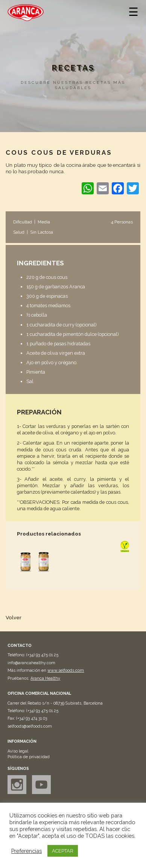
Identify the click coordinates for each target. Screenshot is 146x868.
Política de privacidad (29, 757)
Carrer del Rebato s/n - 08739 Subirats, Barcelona (55, 703)
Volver (14, 617)
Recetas (73, 68)
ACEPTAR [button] (63, 851)
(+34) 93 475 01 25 (42, 655)
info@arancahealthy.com (31, 663)
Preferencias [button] (27, 851)
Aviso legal (18, 751)
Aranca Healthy (45, 678)
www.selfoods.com (66, 670)
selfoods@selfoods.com (30, 726)
